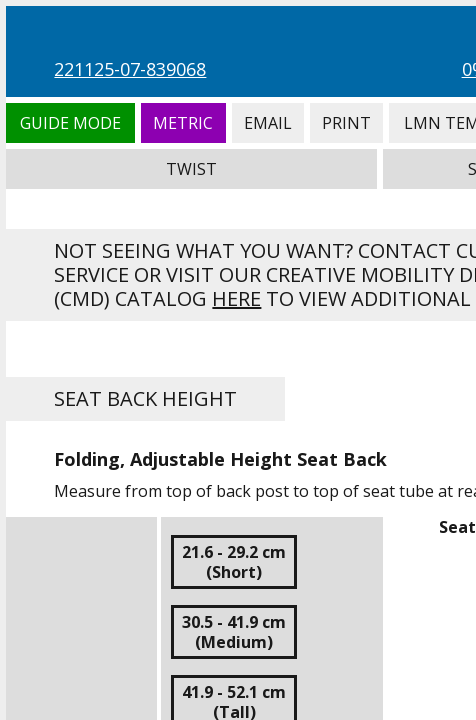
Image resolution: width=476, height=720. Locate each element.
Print (346, 123)
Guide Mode (70, 123)
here (236, 298)
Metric (183, 123)
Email (268, 123)
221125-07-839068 (130, 69)
